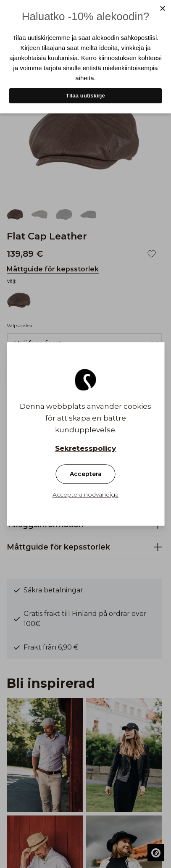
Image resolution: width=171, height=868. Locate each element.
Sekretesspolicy (85, 449)
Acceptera (86, 474)
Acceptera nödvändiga (85, 495)
